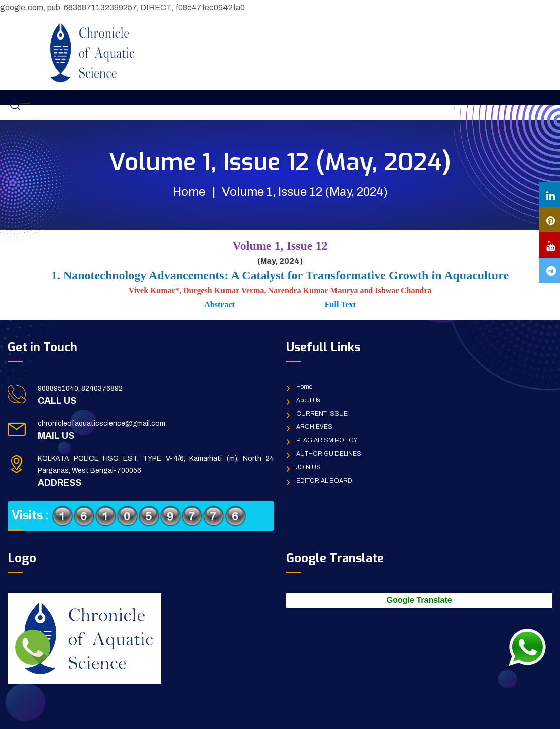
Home (189, 192)
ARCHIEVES (314, 427)
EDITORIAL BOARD (324, 481)
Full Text (339, 305)
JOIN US (309, 467)
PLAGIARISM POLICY (327, 440)
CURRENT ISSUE (322, 414)
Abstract (220, 305)
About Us (308, 400)
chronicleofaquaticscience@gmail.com (101, 423)
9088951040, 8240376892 (80, 388)
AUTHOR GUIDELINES (329, 454)
